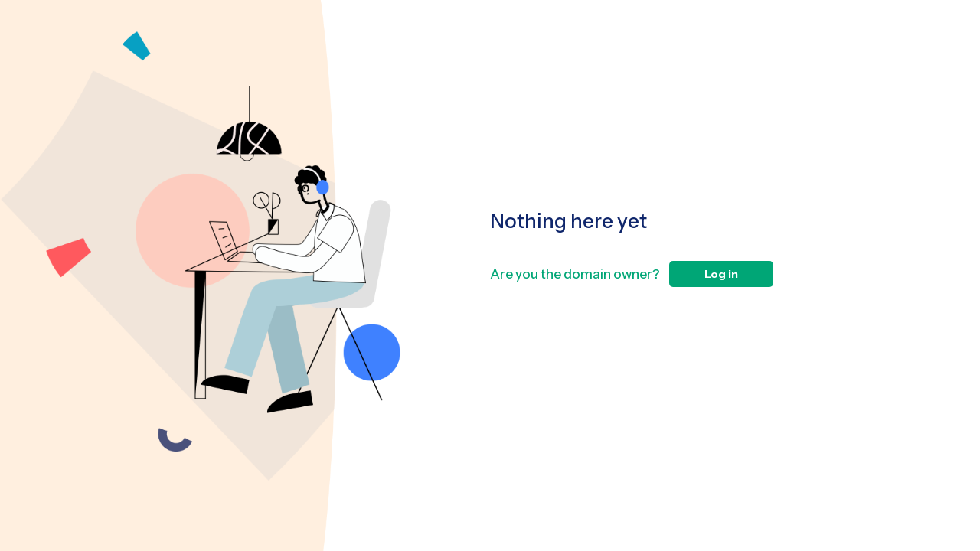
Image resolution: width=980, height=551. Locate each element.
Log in (721, 274)
